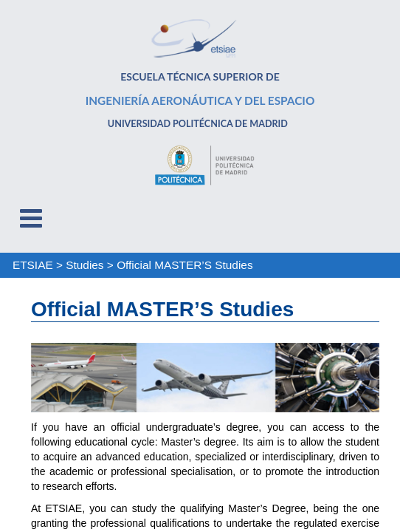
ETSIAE (33, 265)
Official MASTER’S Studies (185, 265)
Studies (85, 265)
